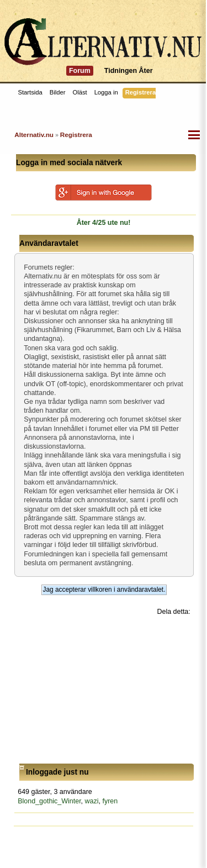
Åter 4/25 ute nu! (104, 223)
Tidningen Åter (129, 71)
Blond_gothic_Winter (49, 801)
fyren (110, 801)
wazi (92, 801)
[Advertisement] (104, 690)
